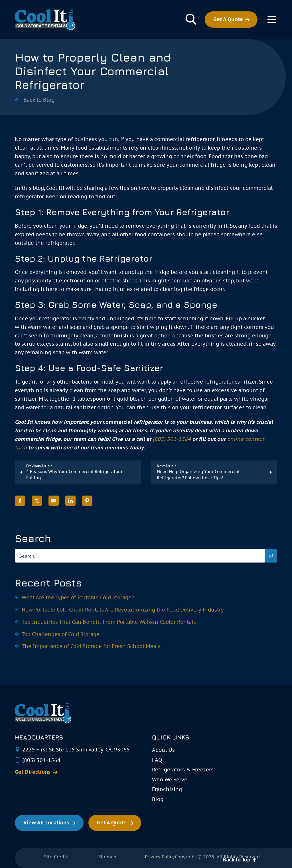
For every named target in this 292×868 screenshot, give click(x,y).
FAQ (157, 760)
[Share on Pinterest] (87, 501)
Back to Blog (39, 100)
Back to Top (237, 860)
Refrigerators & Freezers (183, 770)
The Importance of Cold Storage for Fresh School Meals (91, 646)
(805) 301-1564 (172, 439)
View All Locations (46, 823)
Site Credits (57, 857)
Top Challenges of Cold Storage (61, 634)
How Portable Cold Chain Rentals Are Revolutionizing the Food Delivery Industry (123, 610)
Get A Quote (228, 19)
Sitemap (107, 857)
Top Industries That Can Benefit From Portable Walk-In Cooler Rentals (109, 622)
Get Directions (33, 772)
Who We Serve (170, 780)
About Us (163, 750)
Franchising (167, 789)
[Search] (271, 556)
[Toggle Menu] (272, 20)
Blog (158, 799)
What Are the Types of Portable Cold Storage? (78, 597)
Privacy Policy (160, 857)
